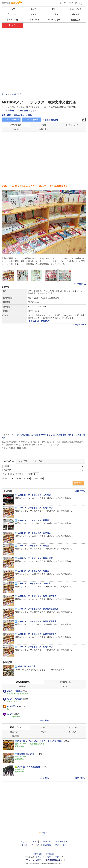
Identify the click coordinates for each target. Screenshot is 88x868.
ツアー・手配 (12, 20)
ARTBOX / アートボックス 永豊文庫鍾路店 (36, 634)
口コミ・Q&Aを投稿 (11, 120)
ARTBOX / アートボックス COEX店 (33, 584)
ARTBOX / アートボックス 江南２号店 (34, 508)
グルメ (55, 9)
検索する (78, 483)
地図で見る (80, 491)
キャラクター (77, 435)
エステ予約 (23, 461)
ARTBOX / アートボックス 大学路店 (33, 495)
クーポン (12, 25)
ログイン (63, 3)
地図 (44, 125)
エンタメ (55, 14)
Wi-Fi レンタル (54, 20)
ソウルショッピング (50, 435)
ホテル (33, 14)
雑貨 (60, 435)
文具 (65, 435)
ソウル (4, 111)
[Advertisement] (44, 38)
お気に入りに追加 (50, 120)
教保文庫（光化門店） (26, 666)
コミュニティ (33, 20)
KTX (65, 686)
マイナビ (73, 3)
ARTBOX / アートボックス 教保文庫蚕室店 (36, 621)
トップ (12, 9)
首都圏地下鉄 (65, 682)
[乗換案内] (46, 321)
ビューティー (12, 14)
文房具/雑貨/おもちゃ (27, 111)
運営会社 (38, 854)
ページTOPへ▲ (80, 284)
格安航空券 (76, 20)
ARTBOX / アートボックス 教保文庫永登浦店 (37, 609)
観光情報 (76, 14)
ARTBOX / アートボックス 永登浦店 (33, 533)
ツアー (58, 857)
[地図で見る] (34, 321)
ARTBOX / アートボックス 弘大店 (32, 571)
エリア (33, 9)
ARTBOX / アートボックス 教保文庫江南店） (37, 596)
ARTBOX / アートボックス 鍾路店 (32, 546)
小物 (69, 435)
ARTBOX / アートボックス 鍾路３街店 (34, 558)
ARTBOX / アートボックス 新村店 (32, 520)
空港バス (23, 686)
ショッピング (76, 9)
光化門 (12, 111)
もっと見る (44, 720)
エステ (48, 857)
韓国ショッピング (33, 435)
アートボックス (18, 435)
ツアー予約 (37, 461)
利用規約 (50, 854)
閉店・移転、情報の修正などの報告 (17, 115)
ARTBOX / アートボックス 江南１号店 (34, 647)
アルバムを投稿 (32, 120)
